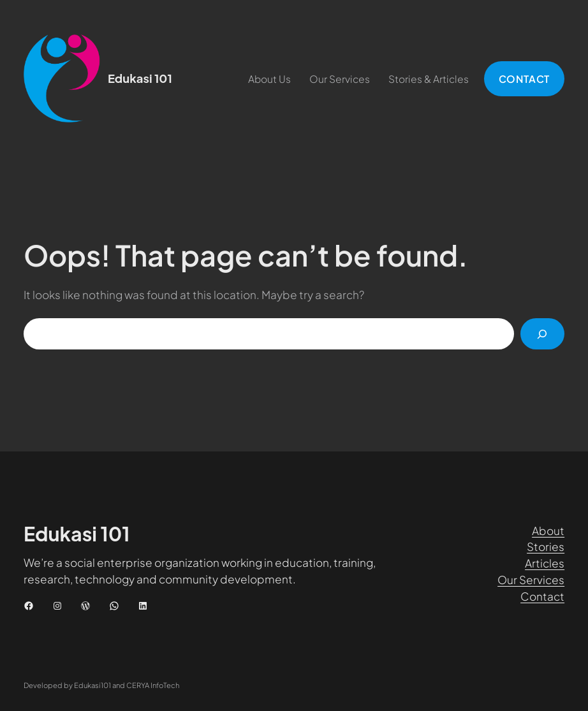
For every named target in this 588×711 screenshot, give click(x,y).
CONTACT (524, 79)
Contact (542, 596)
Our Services (531, 580)
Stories (546, 546)
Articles (545, 563)
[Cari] (542, 334)
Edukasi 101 (140, 78)
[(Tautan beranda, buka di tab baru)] (62, 78)
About (548, 531)
